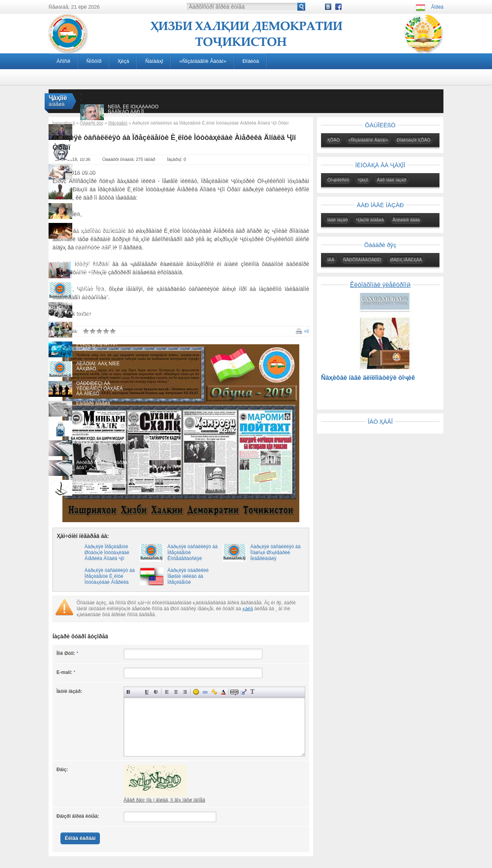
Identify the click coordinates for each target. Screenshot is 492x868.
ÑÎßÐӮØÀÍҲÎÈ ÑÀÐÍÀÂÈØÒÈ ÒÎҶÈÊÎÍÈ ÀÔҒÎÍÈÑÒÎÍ (103, 211)
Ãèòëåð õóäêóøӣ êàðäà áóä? (102, 465)
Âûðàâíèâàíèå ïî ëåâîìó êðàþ (167, 692)
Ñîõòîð (94, 61)
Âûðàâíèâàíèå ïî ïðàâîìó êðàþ (185, 692)
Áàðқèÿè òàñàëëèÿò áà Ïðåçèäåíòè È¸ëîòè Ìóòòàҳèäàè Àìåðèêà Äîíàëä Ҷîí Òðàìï (110, 579)
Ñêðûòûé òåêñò (234, 692)
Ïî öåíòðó (176, 692)
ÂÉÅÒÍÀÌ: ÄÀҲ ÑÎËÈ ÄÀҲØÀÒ (98, 366)
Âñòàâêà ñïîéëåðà (262, 692)
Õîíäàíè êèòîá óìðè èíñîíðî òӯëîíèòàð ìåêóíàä (102, 228)
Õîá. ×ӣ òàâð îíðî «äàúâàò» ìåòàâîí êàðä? (102, 169)
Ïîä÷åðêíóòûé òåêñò (147, 692)
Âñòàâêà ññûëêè (205, 692)
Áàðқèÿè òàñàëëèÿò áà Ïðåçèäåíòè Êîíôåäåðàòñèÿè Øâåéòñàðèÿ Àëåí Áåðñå (192, 559)
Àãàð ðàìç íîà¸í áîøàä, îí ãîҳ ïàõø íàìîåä (164, 800)
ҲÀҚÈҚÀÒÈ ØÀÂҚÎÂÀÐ (102, 443)
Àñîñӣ (63, 61)
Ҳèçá (123, 61)
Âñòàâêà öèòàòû (243, 692)
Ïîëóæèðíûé (129, 692)
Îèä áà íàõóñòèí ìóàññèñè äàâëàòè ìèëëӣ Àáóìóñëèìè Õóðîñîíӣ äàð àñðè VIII (103, 154)
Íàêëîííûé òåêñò (138, 692)
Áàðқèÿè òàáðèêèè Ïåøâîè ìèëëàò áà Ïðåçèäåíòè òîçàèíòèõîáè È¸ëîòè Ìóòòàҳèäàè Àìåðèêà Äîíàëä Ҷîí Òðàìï (190, 585)
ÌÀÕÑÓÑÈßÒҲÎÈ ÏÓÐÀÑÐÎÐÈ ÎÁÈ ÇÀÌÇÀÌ (102, 426)
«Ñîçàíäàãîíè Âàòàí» (203, 61)
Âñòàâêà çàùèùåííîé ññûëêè (214, 692)
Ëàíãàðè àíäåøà (93, 403)
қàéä (248, 609)
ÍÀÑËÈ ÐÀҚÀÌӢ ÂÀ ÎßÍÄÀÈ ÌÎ (97, 346)
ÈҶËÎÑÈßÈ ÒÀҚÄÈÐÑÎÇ (102, 324)
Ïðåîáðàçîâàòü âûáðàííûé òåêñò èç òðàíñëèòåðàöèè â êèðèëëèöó (253, 692)
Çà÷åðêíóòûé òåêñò (156, 692)
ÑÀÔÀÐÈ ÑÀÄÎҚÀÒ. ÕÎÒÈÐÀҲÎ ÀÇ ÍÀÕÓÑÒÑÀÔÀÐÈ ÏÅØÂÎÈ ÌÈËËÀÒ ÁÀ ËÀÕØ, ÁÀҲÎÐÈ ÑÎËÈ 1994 (99, 317)
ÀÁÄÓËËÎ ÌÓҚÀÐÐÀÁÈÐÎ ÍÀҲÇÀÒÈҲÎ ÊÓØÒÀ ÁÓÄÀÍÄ (98, 292)
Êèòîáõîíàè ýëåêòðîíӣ (380, 285)
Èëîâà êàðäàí (80, 838)
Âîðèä (437, 7)
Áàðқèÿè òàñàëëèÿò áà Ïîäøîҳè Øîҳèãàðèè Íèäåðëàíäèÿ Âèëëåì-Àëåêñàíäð (275, 556)
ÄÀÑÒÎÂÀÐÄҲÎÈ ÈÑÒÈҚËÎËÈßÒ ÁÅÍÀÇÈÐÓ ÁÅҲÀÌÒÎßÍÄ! (94, 273)
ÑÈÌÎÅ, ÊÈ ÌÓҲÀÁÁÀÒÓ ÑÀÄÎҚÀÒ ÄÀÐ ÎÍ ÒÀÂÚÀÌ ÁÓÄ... (133, 112)
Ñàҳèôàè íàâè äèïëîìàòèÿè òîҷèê (368, 378)
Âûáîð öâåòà (223, 692)
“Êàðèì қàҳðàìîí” (93, 186)
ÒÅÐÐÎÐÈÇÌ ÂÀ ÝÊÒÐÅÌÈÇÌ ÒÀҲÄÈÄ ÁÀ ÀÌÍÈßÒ (100, 389)
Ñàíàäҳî (154, 61)
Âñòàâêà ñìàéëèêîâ (196, 692)
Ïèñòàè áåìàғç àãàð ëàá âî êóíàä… (101, 485)
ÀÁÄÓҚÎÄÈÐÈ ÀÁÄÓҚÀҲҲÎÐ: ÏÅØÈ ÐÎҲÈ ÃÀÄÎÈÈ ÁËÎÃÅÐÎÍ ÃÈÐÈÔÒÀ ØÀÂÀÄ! (102, 253)
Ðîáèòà (251, 61)
